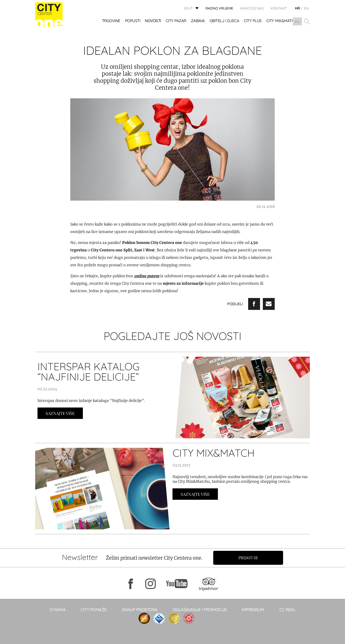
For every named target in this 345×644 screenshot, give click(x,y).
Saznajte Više (60, 413)
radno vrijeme (219, 8)
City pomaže (94, 610)
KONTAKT (279, 8)
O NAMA (57, 610)
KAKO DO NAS (252, 8)
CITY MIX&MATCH (214, 453)
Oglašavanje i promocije (200, 610)
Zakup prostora (140, 610)
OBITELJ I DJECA (224, 21)
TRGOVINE (111, 21)
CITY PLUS (253, 21)
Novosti (153, 21)
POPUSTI (133, 21)
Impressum (253, 610)
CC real (287, 610)
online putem (147, 276)
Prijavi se (249, 558)
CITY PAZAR (176, 21)
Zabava (198, 21)
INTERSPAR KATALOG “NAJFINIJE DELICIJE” (89, 372)
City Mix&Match (282, 21)
